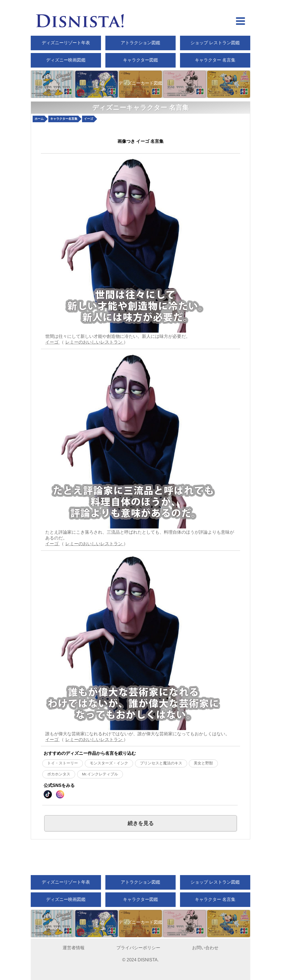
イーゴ (52, 342)
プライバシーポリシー (138, 948)
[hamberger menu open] (241, 22)
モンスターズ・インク (109, 763)
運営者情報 (74, 948)
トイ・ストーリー (63, 763)
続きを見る (141, 823)
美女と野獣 (203, 763)
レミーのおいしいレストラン (94, 342)
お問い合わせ (205, 948)
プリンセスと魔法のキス (161, 763)
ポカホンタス (59, 774)
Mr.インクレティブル (100, 774)
